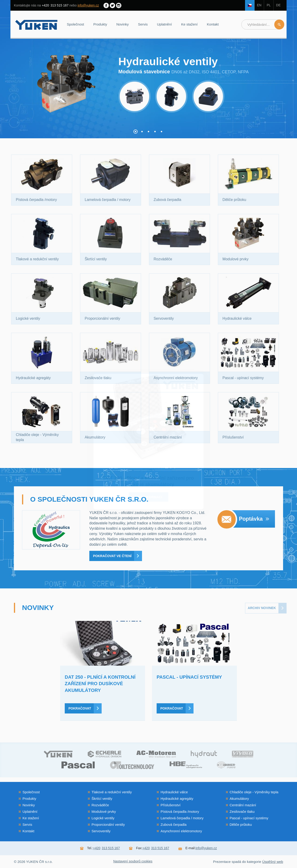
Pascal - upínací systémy (249, 818)
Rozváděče (100, 805)
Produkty (100, 24)
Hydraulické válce (174, 792)
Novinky (122, 24)
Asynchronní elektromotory (181, 831)
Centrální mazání (243, 805)
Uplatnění (164, 24)
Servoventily (101, 831)
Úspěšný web (273, 862)
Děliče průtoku (241, 824)
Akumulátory (239, 799)
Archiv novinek (262, 608)
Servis (143, 24)
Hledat (279, 24)
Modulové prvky (104, 812)
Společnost (75, 24)
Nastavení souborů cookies (133, 861)
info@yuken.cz (88, 5)
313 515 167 (55, 5)
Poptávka (254, 519)
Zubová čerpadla (174, 824)
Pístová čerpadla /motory (180, 812)
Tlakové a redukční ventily (112, 792)
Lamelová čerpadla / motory (182, 818)
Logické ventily (103, 818)
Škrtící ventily (102, 799)
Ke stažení (189, 24)
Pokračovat (80, 708)
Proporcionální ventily (108, 824)
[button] (136, 132)
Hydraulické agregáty (177, 799)
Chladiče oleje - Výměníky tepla (254, 792)
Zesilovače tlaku (242, 812)
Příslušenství (171, 805)
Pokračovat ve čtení (112, 556)
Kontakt (213, 24)
